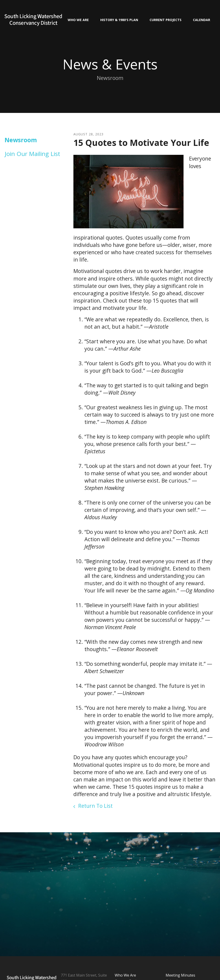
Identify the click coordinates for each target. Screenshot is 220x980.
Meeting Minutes (180, 975)
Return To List (95, 806)
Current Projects (166, 20)
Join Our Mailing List (32, 154)
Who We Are (78, 20)
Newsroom (21, 140)
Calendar (202, 20)
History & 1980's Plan (119, 20)
